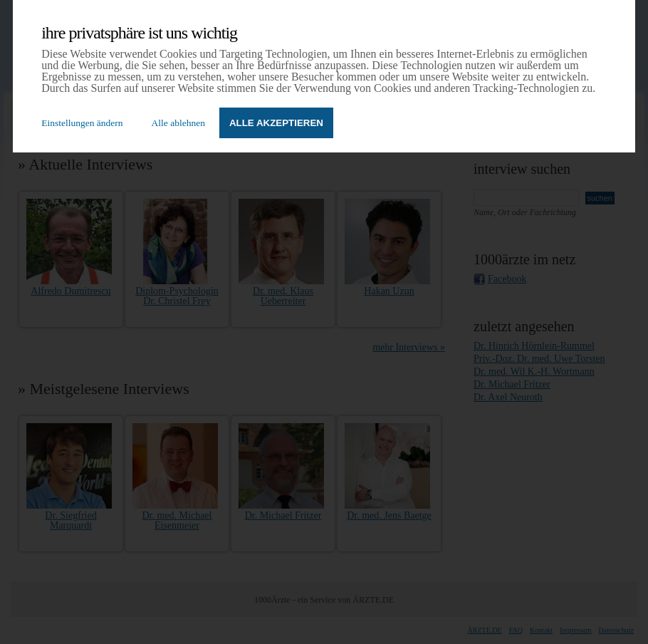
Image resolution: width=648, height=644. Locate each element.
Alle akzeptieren (276, 123)
